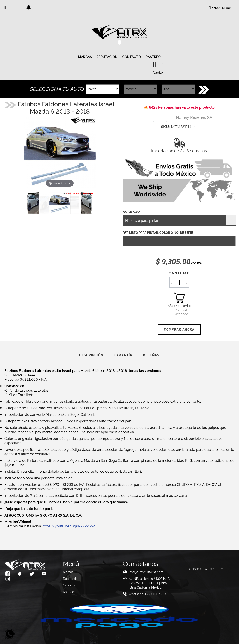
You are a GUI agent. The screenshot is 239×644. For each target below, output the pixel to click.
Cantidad (179, 273)
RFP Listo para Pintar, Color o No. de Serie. (158, 232)
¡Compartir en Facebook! (179, 312)
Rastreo (153, 57)
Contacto (132, 57)
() (194, 117)
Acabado (132, 211)
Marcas (85, 57)
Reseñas (151, 355)
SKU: (165, 126)
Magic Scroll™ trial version (80, 193)
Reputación (107, 57)
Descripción (91, 355)
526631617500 (222, 8)
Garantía (123, 355)
